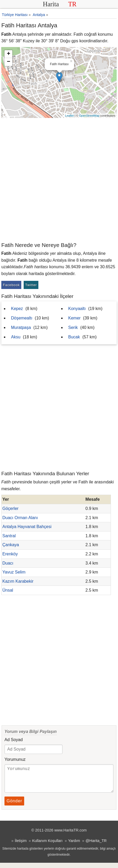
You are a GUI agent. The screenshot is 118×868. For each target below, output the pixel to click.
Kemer (75, 318)
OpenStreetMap (89, 116)
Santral (9, 536)
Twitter (31, 285)
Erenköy (10, 554)
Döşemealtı (22, 318)
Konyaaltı (77, 309)
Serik (73, 327)
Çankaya (11, 545)
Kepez (17, 309)
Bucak (74, 337)
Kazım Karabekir (18, 581)
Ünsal (8, 590)
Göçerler (10, 508)
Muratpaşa (21, 327)
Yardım (74, 846)
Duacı (8, 563)
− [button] (9, 62)
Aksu (16, 337)
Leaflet (70, 116)
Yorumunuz (15, 759)
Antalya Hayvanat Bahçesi (27, 527)
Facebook (11, 285)
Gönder (14, 806)
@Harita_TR (96, 846)
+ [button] (9, 54)
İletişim (21, 846)
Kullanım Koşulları (47, 846)
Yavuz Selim (14, 572)
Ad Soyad (14, 740)
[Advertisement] (59, 180)
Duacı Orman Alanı (20, 518)
